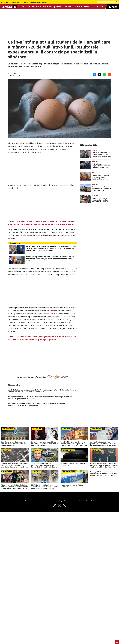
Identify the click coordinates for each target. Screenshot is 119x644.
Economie (48, 7)
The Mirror (52, 311)
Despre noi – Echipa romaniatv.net (71, 501)
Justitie (58, 7)
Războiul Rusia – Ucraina (39, 2)
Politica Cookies (25, 501)
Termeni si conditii (40, 501)
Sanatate (78, 7)
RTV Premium (15, 2)
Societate (37, 7)
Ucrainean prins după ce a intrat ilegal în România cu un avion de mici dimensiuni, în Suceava (101, 189)
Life (103, 7)
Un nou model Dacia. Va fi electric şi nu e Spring (74, 465)
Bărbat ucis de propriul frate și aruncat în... (72, 486)
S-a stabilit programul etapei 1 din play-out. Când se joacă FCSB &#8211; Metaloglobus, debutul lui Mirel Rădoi (37, 404)
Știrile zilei (5, 2)
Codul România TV (93, 501)
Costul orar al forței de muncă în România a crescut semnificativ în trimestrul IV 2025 (14, 444)
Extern (96, 7)
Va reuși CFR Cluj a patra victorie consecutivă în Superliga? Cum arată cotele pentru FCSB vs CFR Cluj (104, 474)
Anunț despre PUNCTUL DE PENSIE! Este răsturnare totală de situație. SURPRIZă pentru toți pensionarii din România (40, 398)
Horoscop (25, 2)
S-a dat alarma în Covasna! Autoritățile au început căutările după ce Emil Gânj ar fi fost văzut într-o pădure (43, 465)
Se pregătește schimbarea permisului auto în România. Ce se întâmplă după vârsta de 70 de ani (103, 444)
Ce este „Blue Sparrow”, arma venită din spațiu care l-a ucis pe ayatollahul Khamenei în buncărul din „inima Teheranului (15, 465)
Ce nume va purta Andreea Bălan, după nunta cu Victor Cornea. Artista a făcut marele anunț (44, 444)
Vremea (87, 7)
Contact (53, 501)
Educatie (68, 7)
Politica (26, 7)
